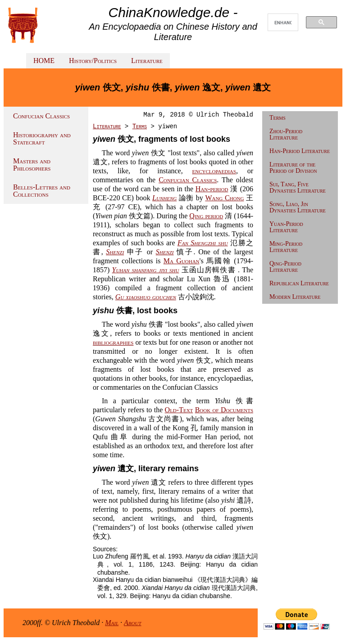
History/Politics (93, 61)
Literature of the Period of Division (293, 168)
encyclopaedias (214, 171)
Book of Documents (224, 410)
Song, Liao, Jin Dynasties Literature (298, 207)
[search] (283, 23)
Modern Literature (295, 297)
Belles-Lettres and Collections (42, 191)
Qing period (206, 216)
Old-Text (179, 410)
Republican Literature (299, 283)
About (133, 623)
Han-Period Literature (300, 151)
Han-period (212, 189)
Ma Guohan (182, 261)
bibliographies (113, 342)
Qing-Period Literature (285, 267)
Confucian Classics (41, 116)
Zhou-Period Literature (286, 134)
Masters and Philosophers (32, 164)
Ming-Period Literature (286, 247)
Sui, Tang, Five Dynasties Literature (298, 187)
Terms (140, 126)
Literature (147, 61)
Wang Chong (224, 198)
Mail (112, 623)
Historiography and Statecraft (42, 138)
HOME (44, 61)
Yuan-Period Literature (286, 227)
